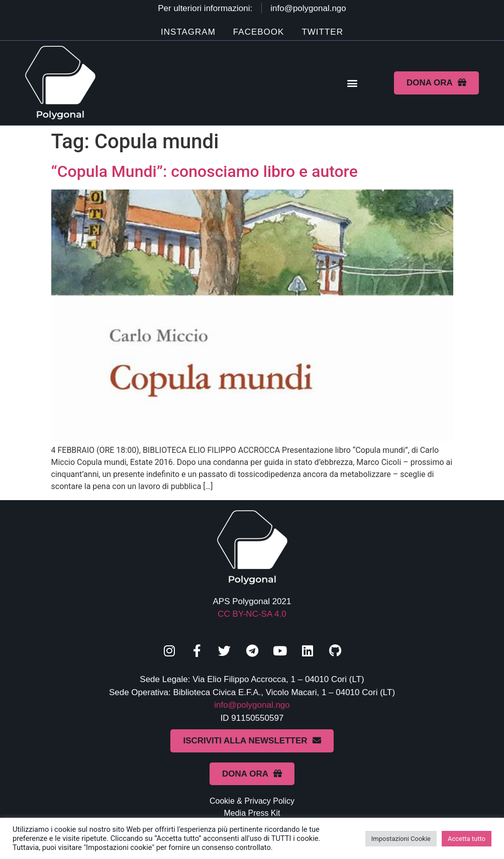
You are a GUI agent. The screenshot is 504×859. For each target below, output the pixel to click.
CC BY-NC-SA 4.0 (252, 614)
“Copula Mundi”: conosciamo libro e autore (205, 171)
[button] (352, 83)
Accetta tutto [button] (467, 839)
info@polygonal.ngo (252, 705)
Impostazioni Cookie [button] (401, 839)
